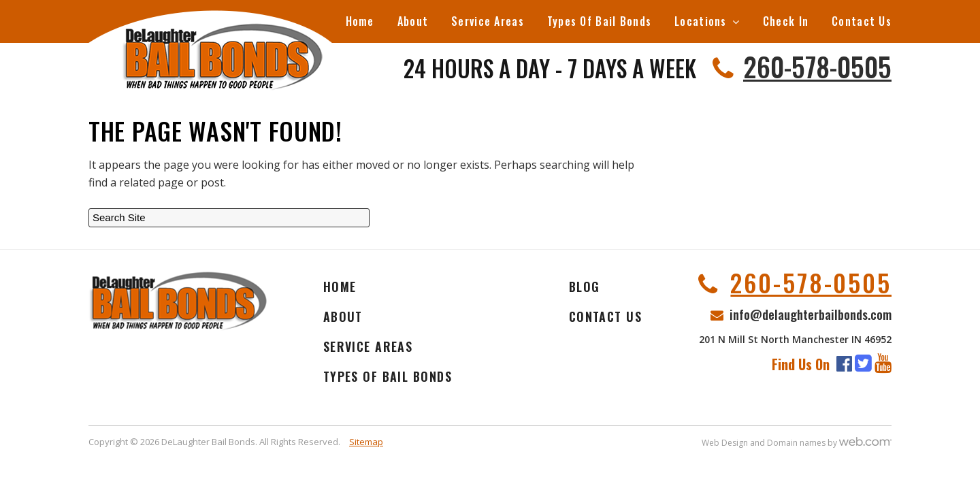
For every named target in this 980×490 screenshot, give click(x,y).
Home (360, 21)
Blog (585, 287)
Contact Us (862, 21)
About (413, 21)
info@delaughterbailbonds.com (811, 314)
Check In (786, 21)
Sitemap (366, 442)
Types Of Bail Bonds (599, 21)
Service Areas (488, 21)
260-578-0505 (817, 66)
